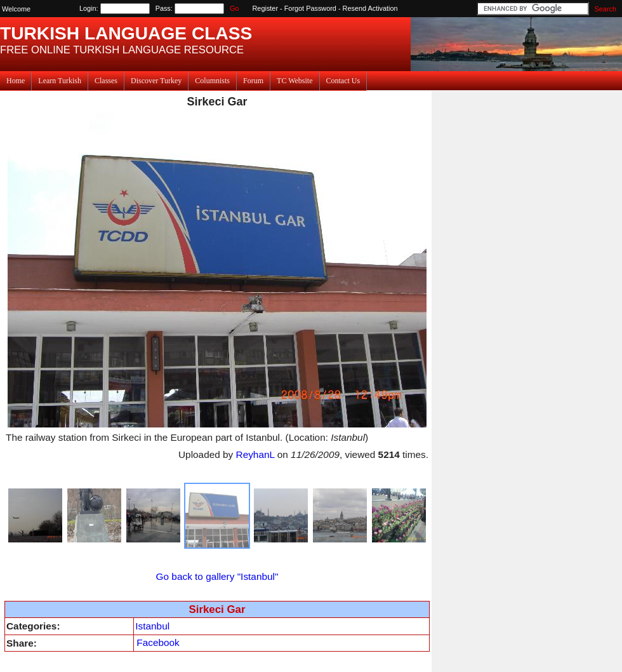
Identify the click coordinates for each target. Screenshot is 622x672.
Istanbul (152, 626)
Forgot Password (310, 8)
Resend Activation (370, 8)
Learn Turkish (60, 81)
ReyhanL (255, 454)
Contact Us (343, 81)
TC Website (294, 81)
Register (266, 8)
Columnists (212, 81)
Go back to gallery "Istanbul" (217, 576)
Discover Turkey (156, 81)
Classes (106, 81)
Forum (253, 81)
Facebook (158, 642)
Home (16, 81)
